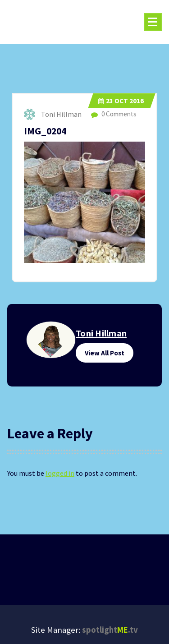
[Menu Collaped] (153, 22)
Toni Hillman (101, 333)
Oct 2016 (121, 101)
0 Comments (114, 114)
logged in (60, 473)
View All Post (105, 353)
